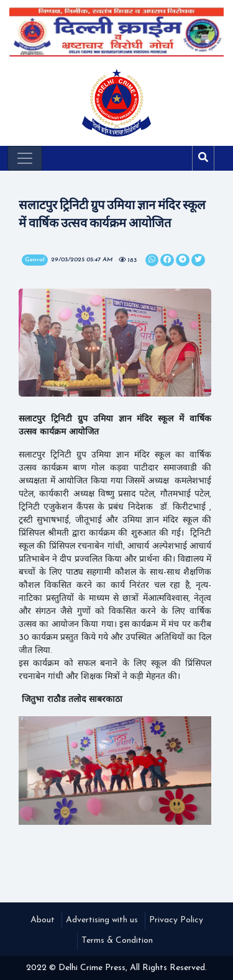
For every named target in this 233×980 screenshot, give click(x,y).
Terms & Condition (117, 941)
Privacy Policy (176, 920)
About (43, 920)
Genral (35, 260)
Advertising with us (102, 920)
